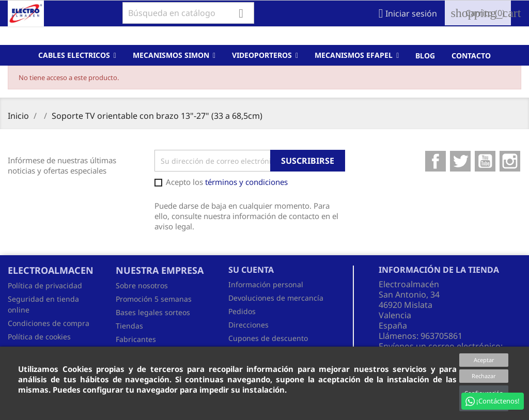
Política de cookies (39, 337)
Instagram (510, 161)
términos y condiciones (246, 182)
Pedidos (242, 311)
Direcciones (248, 325)
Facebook (435, 161)
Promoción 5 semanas (154, 299)
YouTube (485, 161)
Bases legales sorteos (153, 312)
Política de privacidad (45, 285)
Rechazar (484, 376)
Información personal (266, 284)
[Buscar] (188, 13)
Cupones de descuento (268, 338)
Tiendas (129, 326)
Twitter (460, 161)
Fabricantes (136, 339)
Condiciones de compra (49, 323)
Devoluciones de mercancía (276, 298)
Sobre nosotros (142, 285)
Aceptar (484, 360)
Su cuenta (251, 270)
